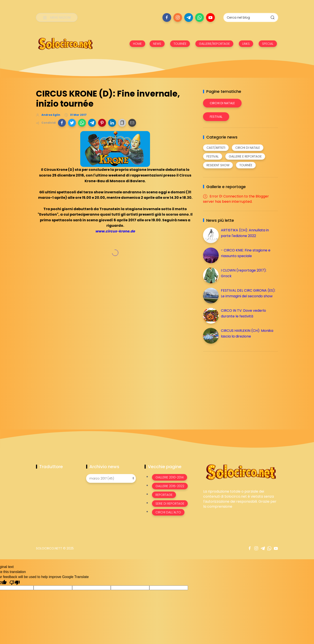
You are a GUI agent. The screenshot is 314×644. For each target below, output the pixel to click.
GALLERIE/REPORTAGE (214, 44)
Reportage (164, 495)
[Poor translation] (15, 582)
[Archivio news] (111, 478)
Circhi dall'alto (168, 512)
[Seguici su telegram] (189, 17)
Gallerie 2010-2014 (170, 477)
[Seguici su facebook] (167, 17)
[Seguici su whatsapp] (200, 17)
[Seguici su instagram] (178, 17)
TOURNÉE (180, 44)
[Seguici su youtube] (210, 17)
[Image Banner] (241, 472)
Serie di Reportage (170, 504)
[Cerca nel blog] (251, 17)
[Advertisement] (236, 385)
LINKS (246, 44)
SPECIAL (268, 44)
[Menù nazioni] (57, 17)
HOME (137, 44)
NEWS (157, 44)
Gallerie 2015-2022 (170, 486)
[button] (62, 123)
